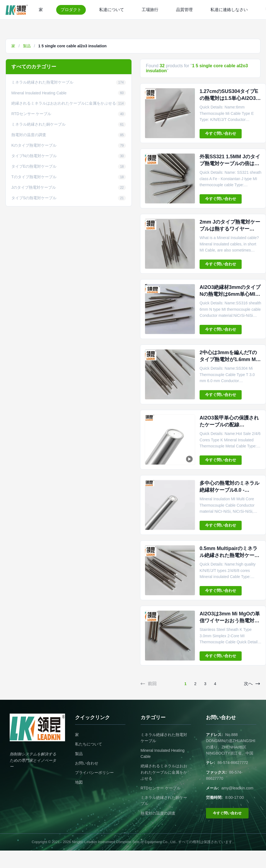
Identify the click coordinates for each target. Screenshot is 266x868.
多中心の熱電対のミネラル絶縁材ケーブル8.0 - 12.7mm (229, 490)
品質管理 (184, 10)
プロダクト (71, 10)
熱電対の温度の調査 (158, 813)
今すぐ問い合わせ (221, 133)
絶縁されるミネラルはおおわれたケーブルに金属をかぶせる (164, 772)
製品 (27, 46)
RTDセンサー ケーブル (161, 788)
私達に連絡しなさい (229, 10)
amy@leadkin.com (237, 788)
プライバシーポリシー (94, 773)
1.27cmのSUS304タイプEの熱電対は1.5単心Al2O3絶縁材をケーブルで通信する (230, 98)
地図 (79, 782)
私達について (112, 10)
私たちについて (89, 744)
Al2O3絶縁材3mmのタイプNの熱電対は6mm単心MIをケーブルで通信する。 (230, 294)
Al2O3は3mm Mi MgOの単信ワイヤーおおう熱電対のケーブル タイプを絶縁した (230, 621)
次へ (252, 684)
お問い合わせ (87, 763)
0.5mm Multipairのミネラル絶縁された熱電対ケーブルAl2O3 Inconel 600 (229, 555)
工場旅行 (150, 10)
